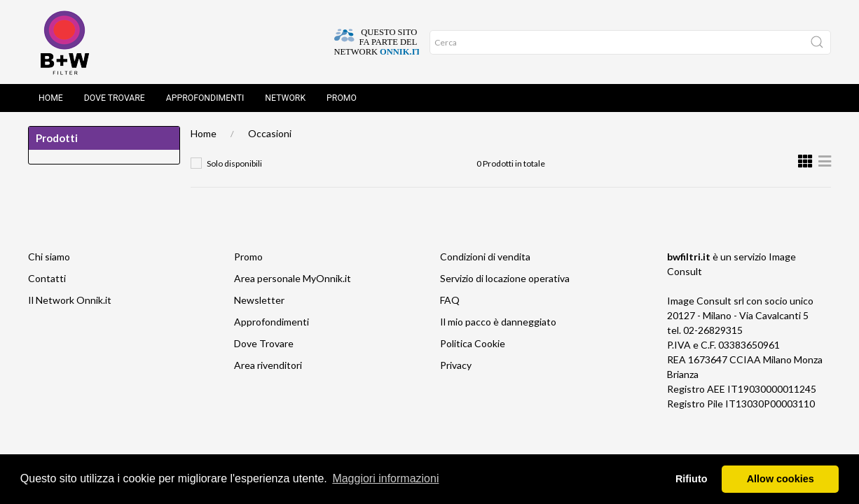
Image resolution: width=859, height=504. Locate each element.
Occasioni (270, 133)
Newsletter (259, 300)
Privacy (456, 365)
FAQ (450, 300)
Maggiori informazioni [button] (385, 478)
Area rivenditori (268, 365)
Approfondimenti (205, 98)
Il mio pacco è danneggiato (498, 322)
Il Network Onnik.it (70, 300)
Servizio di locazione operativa (505, 278)
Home (51, 98)
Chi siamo (49, 257)
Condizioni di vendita (485, 257)
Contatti (47, 278)
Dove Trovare (115, 98)
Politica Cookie (473, 343)
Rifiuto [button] (692, 479)
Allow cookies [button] (781, 479)
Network (285, 98)
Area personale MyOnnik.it (293, 278)
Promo (342, 98)
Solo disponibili (234, 163)
